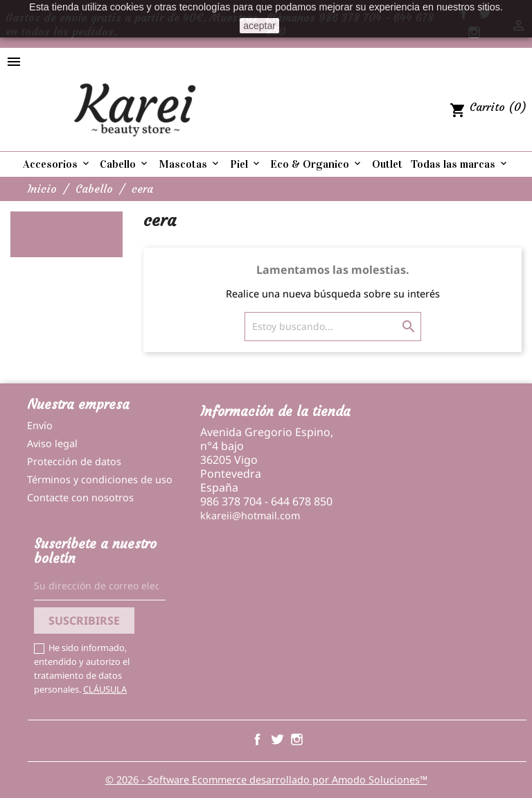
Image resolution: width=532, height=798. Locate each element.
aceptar (259, 26)
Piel (246, 164)
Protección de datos (74, 461)
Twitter (277, 739)
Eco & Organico (317, 164)
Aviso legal (52, 443)
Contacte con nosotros (80, 497)
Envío (40, 425)
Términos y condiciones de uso (100, 479)
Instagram (297, 739)
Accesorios (57, 164)
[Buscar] (333, 327)
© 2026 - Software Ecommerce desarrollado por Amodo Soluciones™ (266, 780)
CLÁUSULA (105, 689)
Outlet (387, 164)
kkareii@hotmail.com (250, 515)
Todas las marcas (460, 164)
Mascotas (190, 164)
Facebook (257, 739)
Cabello (125, 164)
